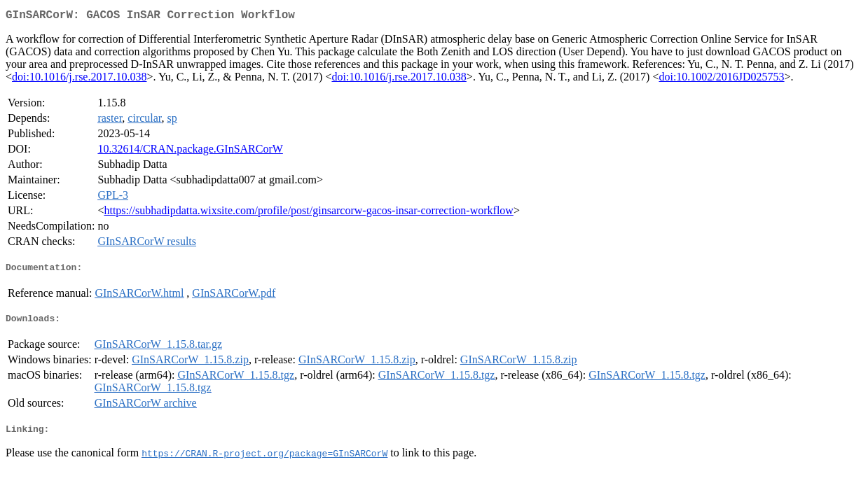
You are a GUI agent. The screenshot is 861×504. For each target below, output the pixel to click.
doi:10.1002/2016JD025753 (721, 79)
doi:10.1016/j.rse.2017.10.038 (79, 79)
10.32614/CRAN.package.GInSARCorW (190, 152)
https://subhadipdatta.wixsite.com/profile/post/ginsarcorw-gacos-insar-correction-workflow (308, 213)
